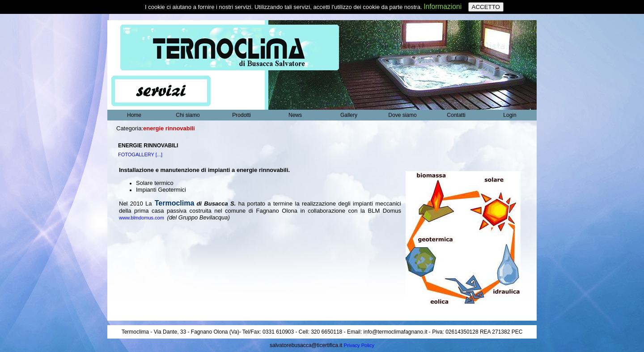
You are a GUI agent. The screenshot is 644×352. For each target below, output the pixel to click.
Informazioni (443, 6)
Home (134, 115)
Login (510, 115)
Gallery (349, 115)
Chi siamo (188, 115)
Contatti (456, 115)
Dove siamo (402, 115)
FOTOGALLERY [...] (140, 155)
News (295, 115)
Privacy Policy (359, 345)
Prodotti (241, 115)
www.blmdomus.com (142, 218)
